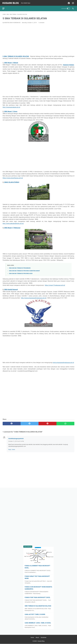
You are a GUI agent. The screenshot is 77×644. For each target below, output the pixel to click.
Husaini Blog (11, 2)
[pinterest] (47, 423)
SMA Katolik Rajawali (11, 289)
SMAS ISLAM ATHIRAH (12, 182)
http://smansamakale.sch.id (11, 107)
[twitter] (30, 423)
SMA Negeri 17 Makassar (12, 227)
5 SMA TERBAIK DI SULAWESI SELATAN (16, 56)
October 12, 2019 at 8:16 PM (16, 441)
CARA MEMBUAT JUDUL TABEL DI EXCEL (38, 623)
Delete (13, 449)
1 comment (41, 22)
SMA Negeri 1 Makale (11, 62)
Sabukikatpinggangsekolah (16, 438)
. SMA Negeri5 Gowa (10, 111)
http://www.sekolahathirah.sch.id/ (13, 223)
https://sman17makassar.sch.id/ (55, 285)
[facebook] (68, 2)
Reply (10, 449)
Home (32, 638)
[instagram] (72, 2)
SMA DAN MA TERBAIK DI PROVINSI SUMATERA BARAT (24, 270)
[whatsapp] (65, 423)
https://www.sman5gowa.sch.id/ (13, 177)
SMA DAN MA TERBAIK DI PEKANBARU (20, 267)
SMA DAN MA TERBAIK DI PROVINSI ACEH (21, 273)
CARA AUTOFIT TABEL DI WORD (35, 614)
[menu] (5, 7)
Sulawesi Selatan (69, 64)
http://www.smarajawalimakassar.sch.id (33, 297)
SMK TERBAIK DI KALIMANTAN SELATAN (38, 606)
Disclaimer (44, 638)
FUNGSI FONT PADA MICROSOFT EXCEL (37, 597)
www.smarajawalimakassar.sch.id (63, 362)
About (37, 638)
